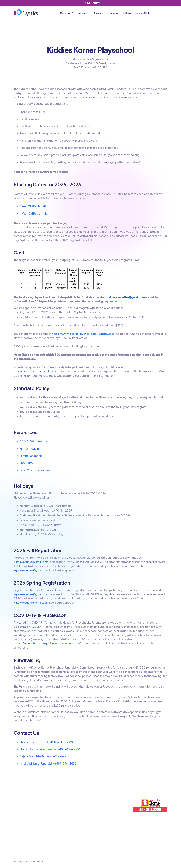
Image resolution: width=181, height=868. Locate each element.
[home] (26, 13)
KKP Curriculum (29, 449)
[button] (67, 13)
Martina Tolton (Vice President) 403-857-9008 (50, 749)
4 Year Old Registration (34, 213)
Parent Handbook (31, 456)
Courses (114, 13)
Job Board (127, 13)
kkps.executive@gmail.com (31, 562)
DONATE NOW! (90, 3)
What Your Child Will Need (36, 470)
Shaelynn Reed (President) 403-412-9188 (46, 742)
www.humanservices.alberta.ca (40, 371)
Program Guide (143, 13)
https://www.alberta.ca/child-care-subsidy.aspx (83, 334)
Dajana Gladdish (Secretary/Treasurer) (44, 756)
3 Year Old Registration (34, 206)
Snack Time (27, 463)
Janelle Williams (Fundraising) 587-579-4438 (48, 763)
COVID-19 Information (34, 441)
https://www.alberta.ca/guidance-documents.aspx (47, 643)
